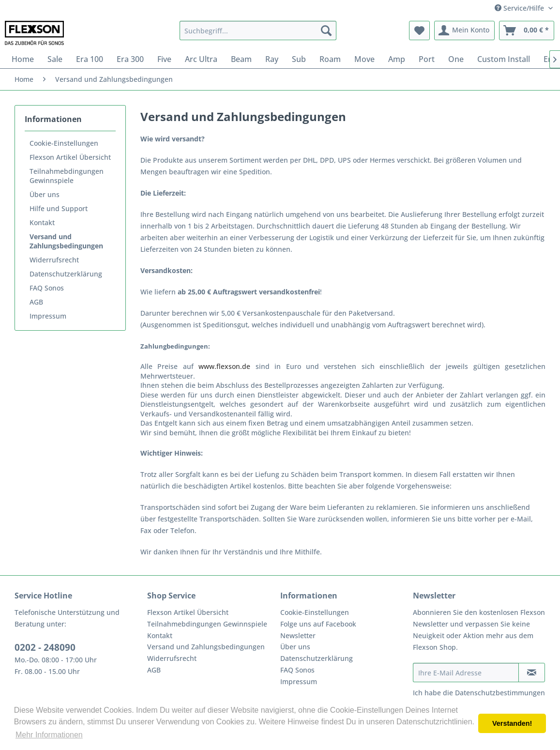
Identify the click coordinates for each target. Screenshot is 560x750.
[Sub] (299, 59)
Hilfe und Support (59, 208)
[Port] (427, 59)
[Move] (364, 59)
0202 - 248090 (45, 647)
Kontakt (42, 222)
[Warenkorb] (527, 31)
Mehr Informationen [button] (49, 735)
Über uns (45, 194)
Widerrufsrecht (54, 260)
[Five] (164, 59)
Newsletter (298, 635)
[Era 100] (90, 59)
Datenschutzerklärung (66, 274)
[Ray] (272, 59)
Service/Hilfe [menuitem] (520, 8)
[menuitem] (258, 31)
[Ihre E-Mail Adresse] (466, 673)
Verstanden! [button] (512, 723)
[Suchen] (326, 31)
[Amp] (397, 59)
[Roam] (330, 59)
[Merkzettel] (419, 31)
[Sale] (55, 59)
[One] (456, 59)
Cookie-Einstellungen (64, 143)
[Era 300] (130, 59)
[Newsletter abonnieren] (532, 673)
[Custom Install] (504, 59)
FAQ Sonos (47, 288)
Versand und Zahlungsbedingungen (66, 241)
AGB (36, 302)
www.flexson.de (224, 366)
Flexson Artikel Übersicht (70, 157)
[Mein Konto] (464, 31)
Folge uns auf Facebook (318, 624)
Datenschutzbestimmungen (500, 693)
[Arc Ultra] (201, 59)
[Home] (23, 59)
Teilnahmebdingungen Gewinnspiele (67, 176)
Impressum (48, 316)
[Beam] (241, 59)
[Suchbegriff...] (258, 31)
